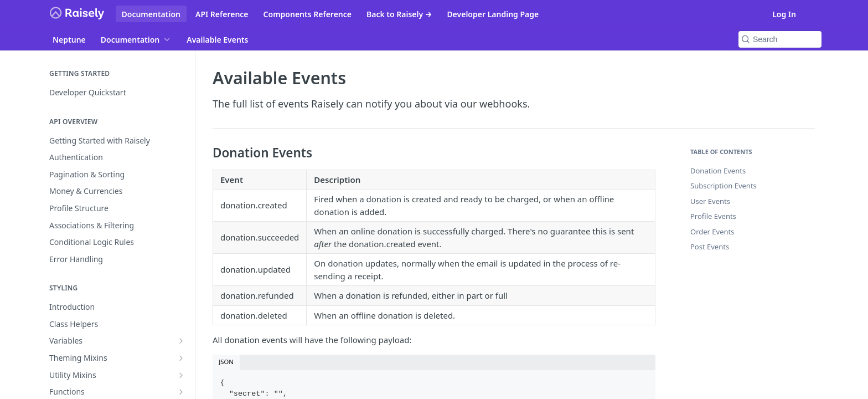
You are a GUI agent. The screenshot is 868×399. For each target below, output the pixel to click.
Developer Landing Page (493, 14)
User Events (710, 201)
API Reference (222, 14)
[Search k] (780, 39)
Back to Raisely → (399, 14)
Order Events (712, 232)
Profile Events (713, 216)
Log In (784, 14)
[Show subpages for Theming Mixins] (181, 358)
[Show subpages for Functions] (181, 392)
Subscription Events (724, 186)
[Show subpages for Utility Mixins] (181, 375)
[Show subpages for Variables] (181, 341)
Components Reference (308, 14)
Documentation (151, 14)
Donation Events (718, 171)
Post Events (710, 247)
